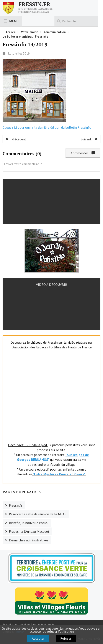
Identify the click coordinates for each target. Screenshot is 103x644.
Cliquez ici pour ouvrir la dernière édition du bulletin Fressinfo (47, 127)
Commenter (83, 153)
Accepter (38, 638)
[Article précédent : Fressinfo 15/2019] (16, 139)
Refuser (66, 638)
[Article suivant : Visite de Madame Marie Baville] (89, 139)
